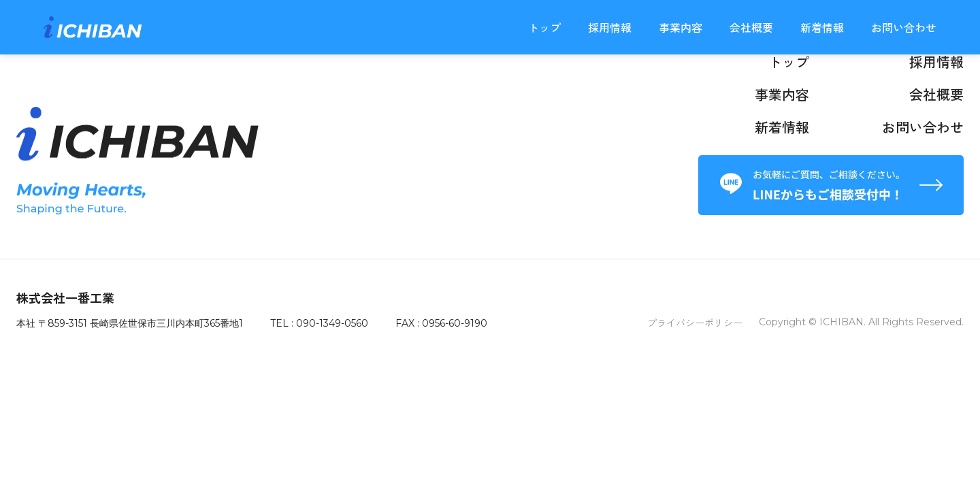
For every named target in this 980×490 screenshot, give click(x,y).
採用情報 (610, 27)
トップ (544, 27)
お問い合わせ (904, 27)
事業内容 (681, 27)
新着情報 (822, 27)
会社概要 (751, 27)
